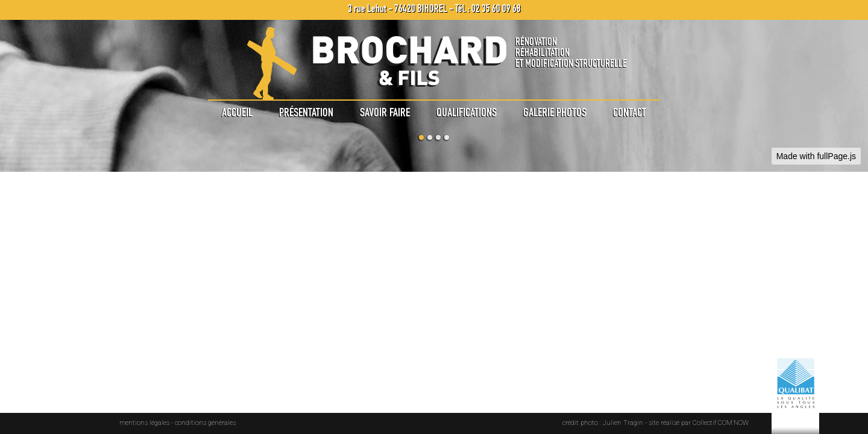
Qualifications (467, 112)
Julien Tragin (623, 423)
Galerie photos (555, 112)
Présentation (306, 112)
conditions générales (205, 423)
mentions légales (145, 423)
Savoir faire (385, 112)
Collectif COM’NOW (721, 423)
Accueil (237, 112)
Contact (630, 112)
